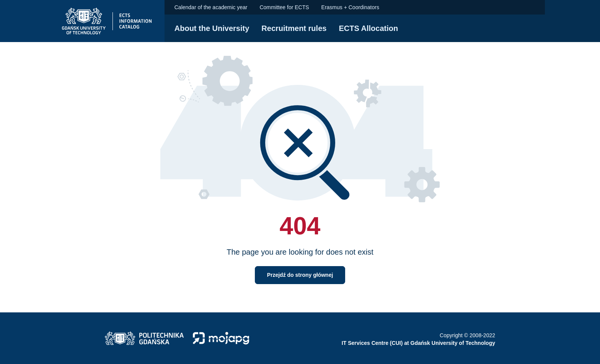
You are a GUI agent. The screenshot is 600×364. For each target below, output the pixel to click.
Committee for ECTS (284, 7)
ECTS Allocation (368, 28)
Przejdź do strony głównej (300, 275)
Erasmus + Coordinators (350, 7)
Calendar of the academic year (211, 7)
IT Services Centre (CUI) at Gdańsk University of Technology (418, 343)
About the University (212, 28)
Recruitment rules (294, 28)
